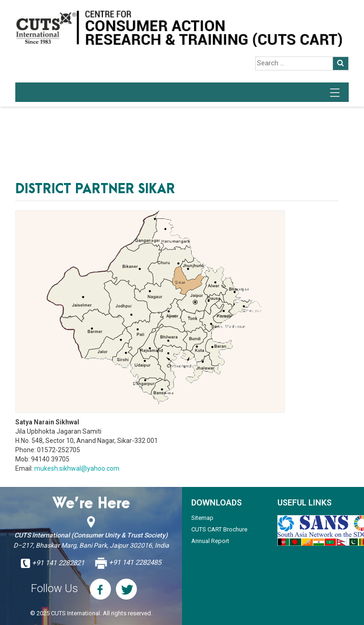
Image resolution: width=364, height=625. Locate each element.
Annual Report (210, 541)
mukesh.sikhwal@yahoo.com (77, 468)
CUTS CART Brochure (219, 529)
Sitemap (202, 518)
